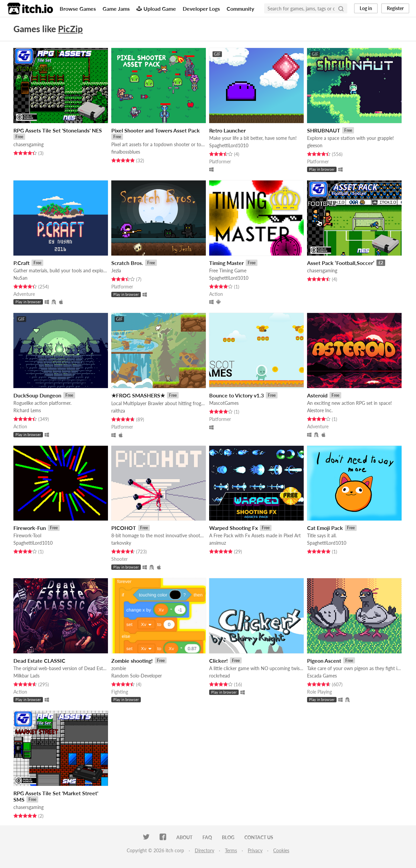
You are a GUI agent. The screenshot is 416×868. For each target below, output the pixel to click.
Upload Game (156, 9)
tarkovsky (121, 543)
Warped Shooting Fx (233, 528)
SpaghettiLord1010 (229, 145)
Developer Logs (201, 9)
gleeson (315, 145)
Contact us (259, 837)
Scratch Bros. (127, 263)
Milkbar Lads (26, 676)
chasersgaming (28, 144)
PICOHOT (124, 528)
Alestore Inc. (320, 410)
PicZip (70, 29)
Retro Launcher (227, 130)
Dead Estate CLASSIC (39, 661)
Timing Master (226, 263)
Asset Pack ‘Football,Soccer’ (341, 263)
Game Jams (116, 9)
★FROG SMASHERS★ (138, 395)
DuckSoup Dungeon (37, 395)
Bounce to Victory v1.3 (236, 395)
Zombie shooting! (132, 661)
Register (395, 8)
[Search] (341, 8)
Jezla (116, 270)
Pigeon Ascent (324, 661)
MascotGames (224, 403)
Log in (366, 8)
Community (240, 9)
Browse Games (78, 9)
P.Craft (21, 263)
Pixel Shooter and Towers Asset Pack (156, 130)
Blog (228, 837)
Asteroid (317, 395)
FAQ (207, 837)
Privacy (255, 850)
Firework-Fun (30, 528)
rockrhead (220, 676)
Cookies (281, 850)
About (184, 837)
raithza (118, 411)
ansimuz (218, 543)
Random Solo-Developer (137, 676)
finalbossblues (126, 152)
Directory (204, 850)
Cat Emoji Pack (325, 528)
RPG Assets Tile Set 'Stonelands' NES (58, 130)
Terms (231, 850)
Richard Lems (27, 410)
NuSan (20, 278)
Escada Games (322, 676)
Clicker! (219, 661)
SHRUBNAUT (324, 130)
